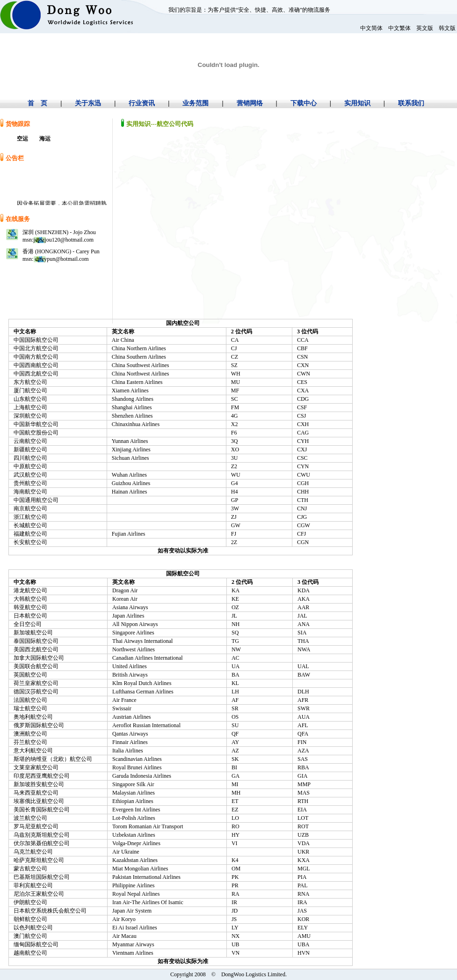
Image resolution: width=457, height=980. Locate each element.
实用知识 (357, 103)
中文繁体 (399, 28)
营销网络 (250, 103)
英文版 (425, 28)
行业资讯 (142, 103)
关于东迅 (88, 103)
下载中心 (304, 103)
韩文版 (447, 28)
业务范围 (196, 103)
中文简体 (371, 28)
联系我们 (411, 103)
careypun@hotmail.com (61, 259)
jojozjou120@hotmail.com (63, 240)
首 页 (37, 103)
